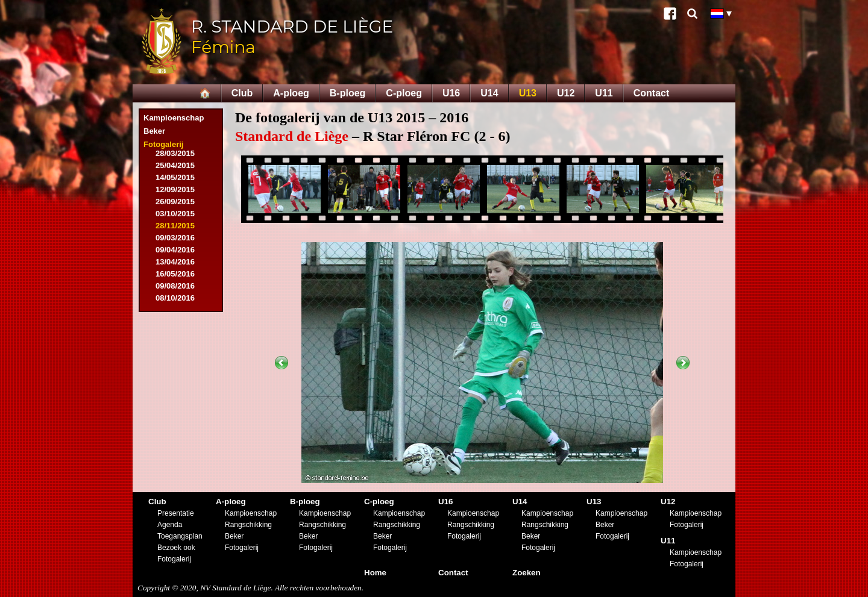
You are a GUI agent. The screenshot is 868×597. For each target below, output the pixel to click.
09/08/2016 (175, 286)
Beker (154, 131)
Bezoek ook (176, 548)
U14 (489, 93)
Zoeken (527, 573)
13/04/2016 (175, 262)
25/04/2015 (175, 165)
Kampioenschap (174, 118)
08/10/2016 (175, 298)
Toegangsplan (180, 536)
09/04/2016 (175, 250)
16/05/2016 (175, 274)
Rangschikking (248, 525)
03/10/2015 (175, 214)
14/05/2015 (175, 177)
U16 (451, 93)
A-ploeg (291, 93)
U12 (566, 93)
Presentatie (176, 513)
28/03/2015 (175, 153)
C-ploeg (404, 93)
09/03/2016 (175, 238)
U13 (528, 93)
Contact (652, 93)
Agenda (170, 525)
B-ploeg (348, 93)
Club (242, 93)
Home (375, 573)
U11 (604, 93)
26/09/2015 (175, 202)
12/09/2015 (175, 189)
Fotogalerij (163, 144)
